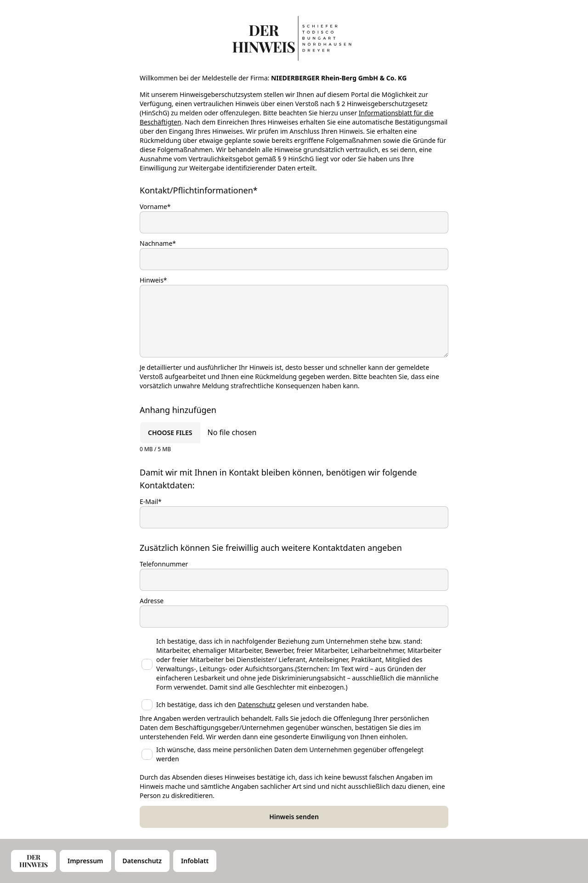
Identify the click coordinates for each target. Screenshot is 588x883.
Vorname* (155, 207)
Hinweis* (153, 280)
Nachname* (158, 243)
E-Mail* (151, 501)
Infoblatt (195, 861)
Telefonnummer (164, 564)
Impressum (85, 861)
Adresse (152, 601)
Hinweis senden (294, 817)
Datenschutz (256, 705)
